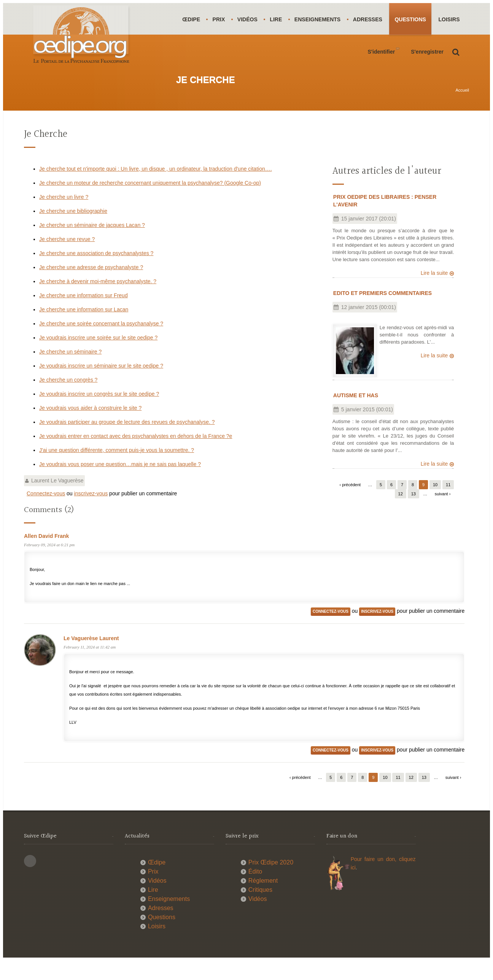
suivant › (443, 513)
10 (435, 504)
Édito (255, 891)
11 (448, 504)
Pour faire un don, (375, 879)
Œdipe (192, 19)
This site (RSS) (30, 880)
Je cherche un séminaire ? (70, 371)
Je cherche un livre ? (64, 216)
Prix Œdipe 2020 (271, 882)
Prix (220, 19)
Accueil (462, 109)
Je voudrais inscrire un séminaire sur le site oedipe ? (101, 385)
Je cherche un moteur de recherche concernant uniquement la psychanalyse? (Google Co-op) (150, 202)
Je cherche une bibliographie (73, 230)
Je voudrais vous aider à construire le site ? (90, 427)
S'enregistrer (427, 83)
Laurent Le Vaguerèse (57, 500)
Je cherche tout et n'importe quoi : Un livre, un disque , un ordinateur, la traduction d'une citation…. (156, 188)
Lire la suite (434, 292)
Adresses (371, 19)
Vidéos (249, 19)
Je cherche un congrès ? (68, 399)
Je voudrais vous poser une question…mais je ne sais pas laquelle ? (120, 484)
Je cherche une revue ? (67, 258)
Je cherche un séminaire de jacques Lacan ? (92, 244)
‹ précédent (350, 504)
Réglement (263, 900)
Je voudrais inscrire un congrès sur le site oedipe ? (99, 413)
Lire (278, 19)
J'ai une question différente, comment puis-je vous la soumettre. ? (117, 469)
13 (413, 513)
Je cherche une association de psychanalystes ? (96, 273)
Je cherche (46, 154)
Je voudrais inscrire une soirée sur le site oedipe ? (98, 357)
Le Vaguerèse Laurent (91, 658)
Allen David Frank (46, 555)
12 (401, 513)
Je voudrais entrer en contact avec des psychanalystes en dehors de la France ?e (136, 455)
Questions (414, 19)
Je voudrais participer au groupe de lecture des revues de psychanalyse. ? (127, 441)
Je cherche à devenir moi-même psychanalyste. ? (98, 301)
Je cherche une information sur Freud (83, 315)
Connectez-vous (46, 513)
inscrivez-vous (91, 513)
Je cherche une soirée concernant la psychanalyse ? (101, 343)
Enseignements (320, 19)
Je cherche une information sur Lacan (84, 329)
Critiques (260, 909)
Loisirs (193, 51)
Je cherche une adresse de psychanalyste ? (91, 287)
